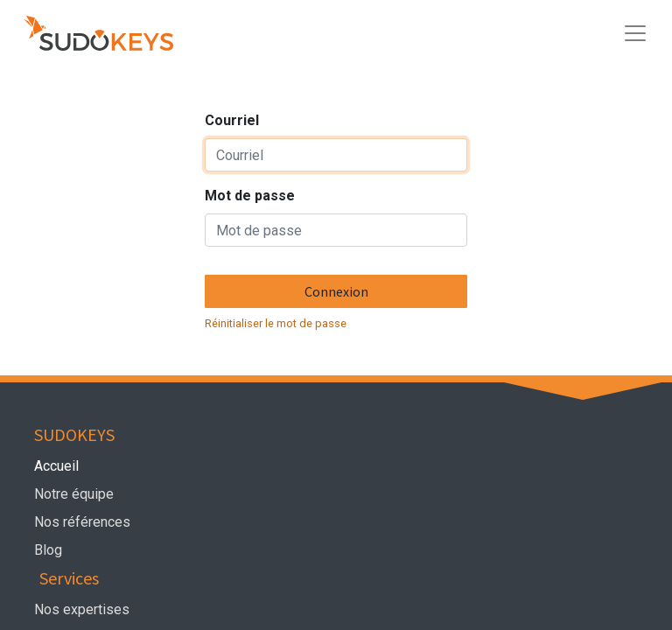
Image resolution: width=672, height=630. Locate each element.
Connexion (336, 291)
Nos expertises (84, 609)
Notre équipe (77, 494)
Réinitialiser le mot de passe (276, 323)
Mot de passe (250, 196)
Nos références (82, 522)
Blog (48, 550)
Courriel (232, 120)
